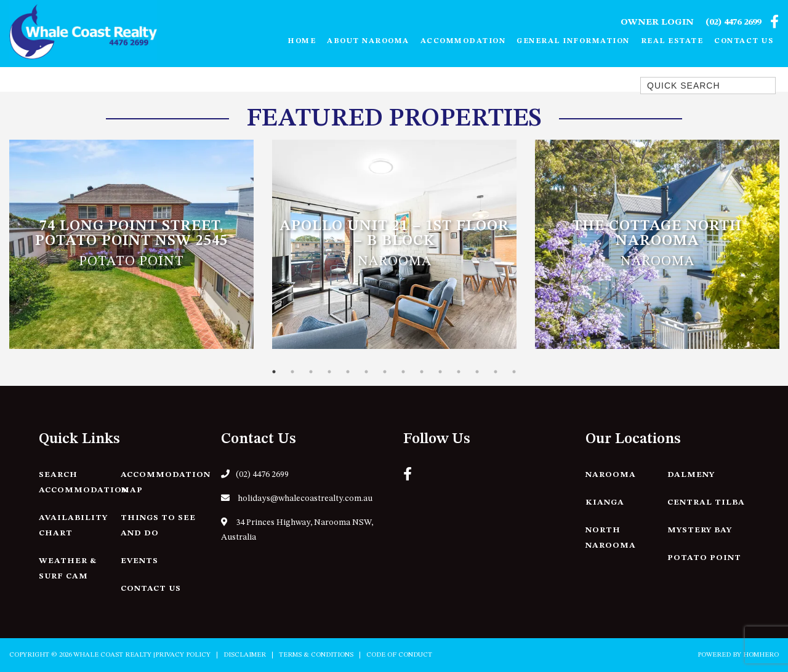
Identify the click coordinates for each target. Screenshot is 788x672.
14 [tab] (514, 372)
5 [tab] (348, 372)
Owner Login (657, 22)
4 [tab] (329, 372)
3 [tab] (311, 372)
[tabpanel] (131, 244)
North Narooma (611, 538)
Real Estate (672, 41)
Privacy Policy (183, 655)
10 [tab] (440, 372)
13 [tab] (496, 372)
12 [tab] (477, 372)
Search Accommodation (84, 482)
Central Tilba (706, 502)
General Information (573, 41)
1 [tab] (274, 372)
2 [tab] (292, 372)
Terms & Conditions (316, 655)
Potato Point (704, 558)
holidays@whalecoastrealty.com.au (297, 498)
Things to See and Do (158, 526)
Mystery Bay (700, 530)
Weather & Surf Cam (68, 569)
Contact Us (744, 41)
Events (139, 561)
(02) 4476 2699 (733, 22)
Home (302, 41)
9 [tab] (422, 372)
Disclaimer (245, 655)
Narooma (611, 475)
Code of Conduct (399, 655)
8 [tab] (403, 372)
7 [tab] (385, 372)
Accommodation (463, 41)
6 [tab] (366, 372)
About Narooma (368, 41)
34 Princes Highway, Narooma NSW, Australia (297, 530)
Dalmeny (691, 475)
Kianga (605, 502)
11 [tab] (459, 372)
